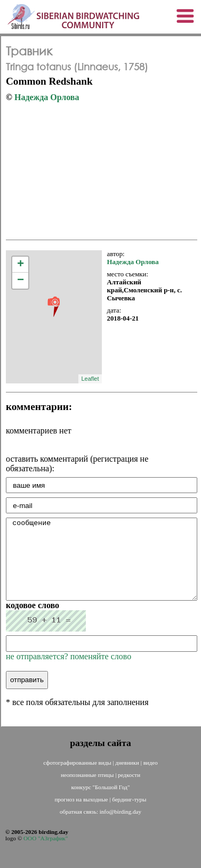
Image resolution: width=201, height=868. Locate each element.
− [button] (21, 281)
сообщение (102, 567)
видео (151, 779)
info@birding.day (120, 828)
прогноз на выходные (82, 815)
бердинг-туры (129, 815)
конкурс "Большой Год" (101, 803)
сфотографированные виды (78, 779)
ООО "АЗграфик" (46, 854)
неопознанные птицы (88, 791)
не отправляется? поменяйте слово (69, 672)
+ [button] (21, 265)
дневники (128, 779)
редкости (129, 791)
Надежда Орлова (47, 97)
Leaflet (90, 379)
